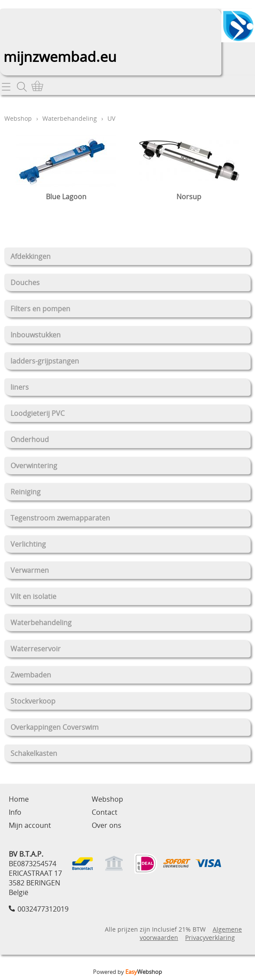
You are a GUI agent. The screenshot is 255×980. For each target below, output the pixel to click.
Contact (105, 812)
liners (20, 387)
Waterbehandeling (41, 623)
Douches (25, 282)
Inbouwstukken (36, 335)
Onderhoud (30, 439)
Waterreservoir (36, 649)
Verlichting (28, 544)
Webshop (18, 118)
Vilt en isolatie (33, 596)
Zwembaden (31, 675)
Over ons (107, 825)
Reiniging (26, 492)
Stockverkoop (33, 701)
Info (15, 812)
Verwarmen (30, 570)
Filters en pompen (40, 309)
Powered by (127, 972)
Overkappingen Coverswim (55, 727)
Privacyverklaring (210, 937)
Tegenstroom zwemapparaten (60, 518)
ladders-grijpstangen (45, 361)
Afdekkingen (31, 256)
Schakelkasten (34, 753)
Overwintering (34, 466)
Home (19, 799)
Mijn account (30, 825)
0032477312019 (43, 909)
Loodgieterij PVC (38, 413)
